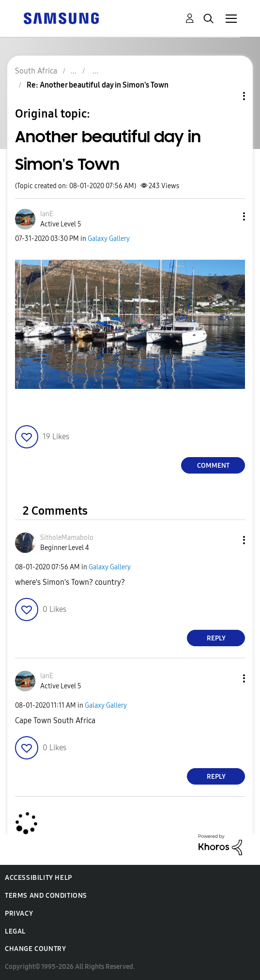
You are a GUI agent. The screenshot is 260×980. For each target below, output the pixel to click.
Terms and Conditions (46, 896)
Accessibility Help (38, 878)
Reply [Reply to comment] (216, 638)
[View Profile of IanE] (47, 214)
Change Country (35, 949)
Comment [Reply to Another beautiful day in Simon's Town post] (213, 466)
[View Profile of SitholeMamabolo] (67, 538)
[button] (228, 216)
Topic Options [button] (228, 96)
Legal (15, 931)
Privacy (19, 913)
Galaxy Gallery (109, 239)
